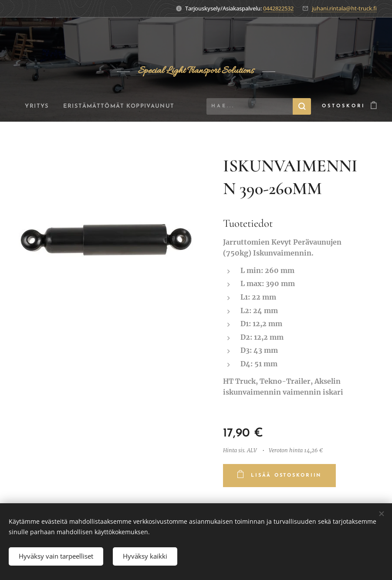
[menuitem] (82, 106)
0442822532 (278, 8)
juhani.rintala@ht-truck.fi (344, 8)
